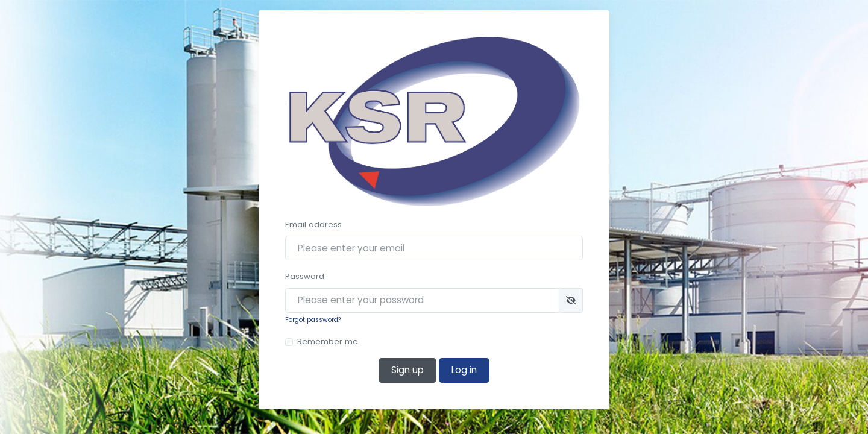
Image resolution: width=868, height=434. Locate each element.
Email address (313, 225)
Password (305, 276)
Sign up (407, 370)
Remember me (328, 341)
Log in (464, 370)
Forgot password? (313, 320)
